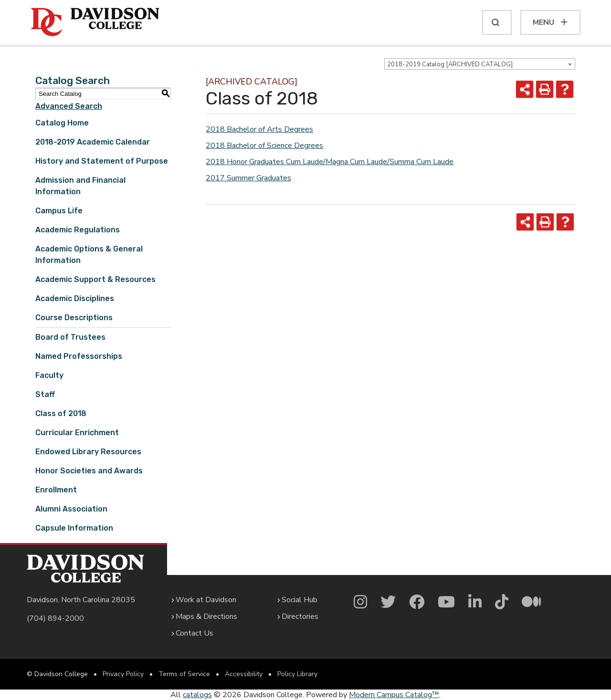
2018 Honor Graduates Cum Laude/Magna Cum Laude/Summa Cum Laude (330, 162)
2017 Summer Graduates (248, 178)
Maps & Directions (206, 616)
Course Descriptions (74, 318)
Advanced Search (69, 106)
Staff (45, 394)
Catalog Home (62, 123)
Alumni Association (71, 509)
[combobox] (480, 64)
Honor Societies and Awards (89, 471)
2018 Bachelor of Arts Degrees (259, 129)
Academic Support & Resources (95, 279)
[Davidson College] (95, 22)
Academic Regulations (78, 230)
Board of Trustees (70, 337)
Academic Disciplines (75, 298)
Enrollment (56, 490)
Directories (300, 616)
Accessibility (244, 674)
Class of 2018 (61, 413)
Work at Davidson (206, 600)
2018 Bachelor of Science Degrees (264, 146)
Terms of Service (184, 674)
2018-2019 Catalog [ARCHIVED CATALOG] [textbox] (450, 64)
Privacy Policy (123, 674)
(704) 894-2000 (55, 618)
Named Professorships (79, 356)
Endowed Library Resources (88, 452)
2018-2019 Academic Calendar (93, 142)
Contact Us (195, 633)
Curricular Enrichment (77, 433)
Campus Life (59, 211)
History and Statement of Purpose (102, 161)
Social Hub (300, 600)
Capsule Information (74, 528)
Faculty (49, 375)
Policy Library (297, 674)
